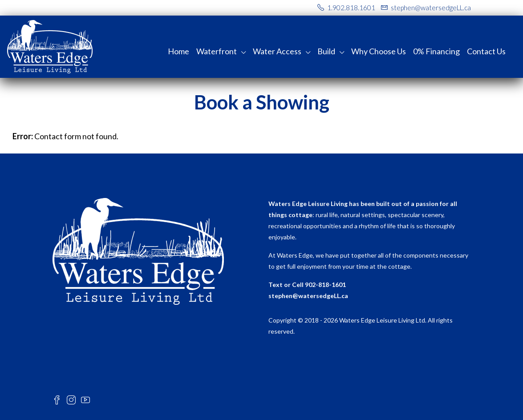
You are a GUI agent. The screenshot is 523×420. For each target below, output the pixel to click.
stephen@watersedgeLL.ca (308, 296)
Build (326, 51)
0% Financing (436, 51)
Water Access (277, 51)
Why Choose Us (379, 51)
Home (178, 51)
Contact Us (486, 51)
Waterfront (217, 51)
